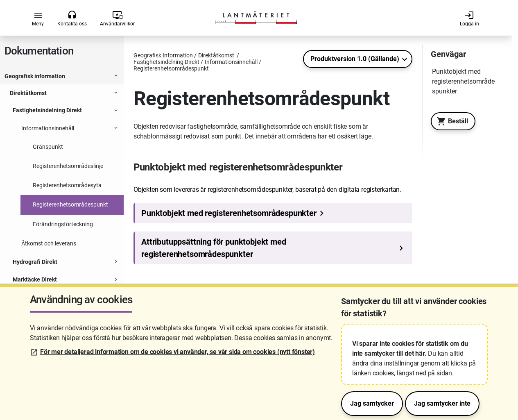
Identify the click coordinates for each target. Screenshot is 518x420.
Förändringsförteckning (63, 224)
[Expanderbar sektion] (116, 77)
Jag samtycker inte (442, 403)
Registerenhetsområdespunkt (71, 204)
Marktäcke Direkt (35, 279)
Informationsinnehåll (48, 128)
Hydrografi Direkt (35, 262)
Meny (38, 18)
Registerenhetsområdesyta (67, 185)
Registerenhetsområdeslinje (68, 166)
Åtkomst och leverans (49, 243)
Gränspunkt (49, 147)
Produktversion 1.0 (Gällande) (355, 59)
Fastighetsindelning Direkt (47, 110)
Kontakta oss (72, 18)
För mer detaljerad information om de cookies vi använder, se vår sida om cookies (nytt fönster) (178, 352)
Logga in (469, 18)
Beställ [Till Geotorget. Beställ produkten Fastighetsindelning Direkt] (450, 121)
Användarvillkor (117, 18)
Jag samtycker (372, 403)
